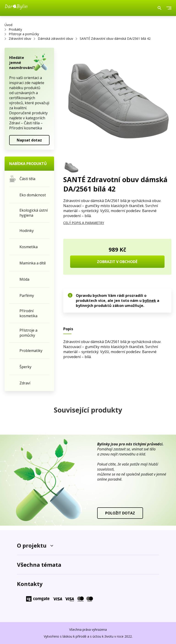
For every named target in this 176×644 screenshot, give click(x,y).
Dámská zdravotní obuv (55, 39)
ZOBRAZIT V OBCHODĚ (117, 262)
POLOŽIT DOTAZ (120, 513)
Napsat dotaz (29, 140)
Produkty (15, 29)
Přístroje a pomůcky (24, 34)
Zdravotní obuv (20, 39)
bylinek (149, 301)
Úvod (8, 25)
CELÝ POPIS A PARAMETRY (84, 223)
